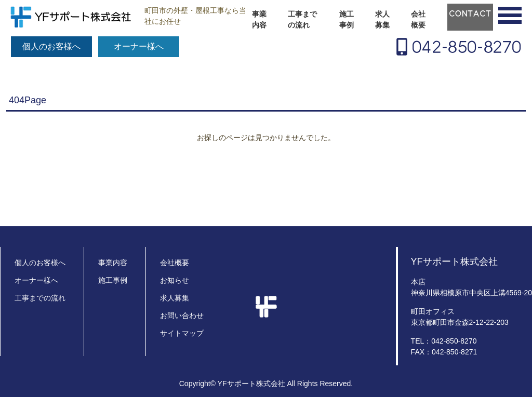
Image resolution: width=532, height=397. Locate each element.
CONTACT (470, 13)
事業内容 (259, 19)
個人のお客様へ (51, 46)
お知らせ (175, 280)
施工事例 (347, 19)
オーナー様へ (139, 46)
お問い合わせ (182, 316)
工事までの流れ (302, 19)
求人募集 (382, 19)
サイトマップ (182, 333)
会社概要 (418, 19)
